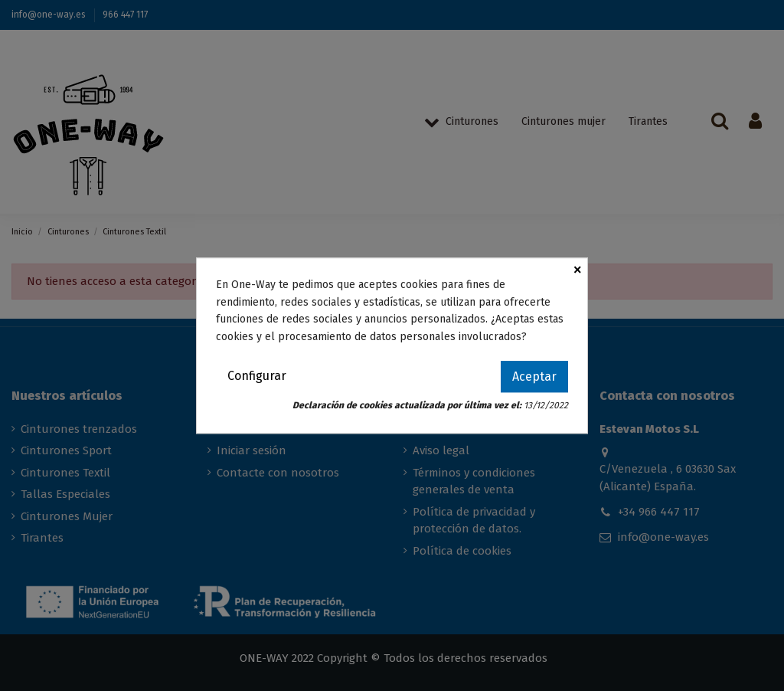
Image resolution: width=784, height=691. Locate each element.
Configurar (257, 376)
